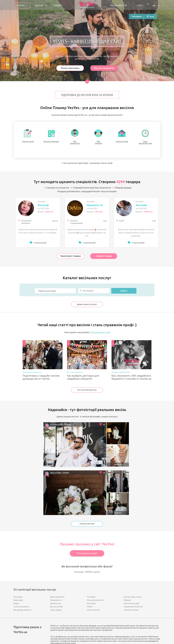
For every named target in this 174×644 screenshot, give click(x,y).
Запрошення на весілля (133, 547)
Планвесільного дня (145, 142)
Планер (21, 6)
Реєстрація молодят (87, 492)
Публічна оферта (88, 631)
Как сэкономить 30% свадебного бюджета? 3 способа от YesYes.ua (131, 372)
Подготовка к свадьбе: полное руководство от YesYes (41, 372)
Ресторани (91, 537)
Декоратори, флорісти (22, 550)
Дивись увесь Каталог (87, 299)
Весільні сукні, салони (133, 537)
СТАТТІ (140, 6)
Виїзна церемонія (57, 537)
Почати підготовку (70, 68)
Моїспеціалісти (75, 142)
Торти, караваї (56, 550)
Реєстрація (137, 16)
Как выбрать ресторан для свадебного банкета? (83, 372)
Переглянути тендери (71, 251)
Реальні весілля (87, 463)
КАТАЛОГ (39, 6)
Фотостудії (91, 544)
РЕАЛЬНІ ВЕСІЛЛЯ (119, 6)
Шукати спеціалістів (104, 68)
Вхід (152, 16)
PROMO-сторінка (93, 512)
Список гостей (122, 142)
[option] (38, 217)
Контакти (100, 631)
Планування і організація (32, 367)
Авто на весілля (93, 550)
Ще (154, 6)
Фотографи (18, 537)
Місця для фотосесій (95, 540)
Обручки (127, 540)
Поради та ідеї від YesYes (121, 367)
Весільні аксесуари (131, 544)
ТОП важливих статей (100, 327)
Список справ (28, 142)
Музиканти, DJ (56, 540)
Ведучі (16, 544)
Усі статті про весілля (87, 385)
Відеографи (18, 540)
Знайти (124, 286)
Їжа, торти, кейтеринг (75, 367)
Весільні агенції (57, 547)
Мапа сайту (75, 631)
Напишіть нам (89, 618)
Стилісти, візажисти (21, 547)
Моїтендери (98, 142)
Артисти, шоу (55, 544)
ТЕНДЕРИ (58, 6)
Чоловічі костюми (131, 550)
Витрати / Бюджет (51, 142)
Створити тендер (104, 251)
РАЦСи (90, 547)
